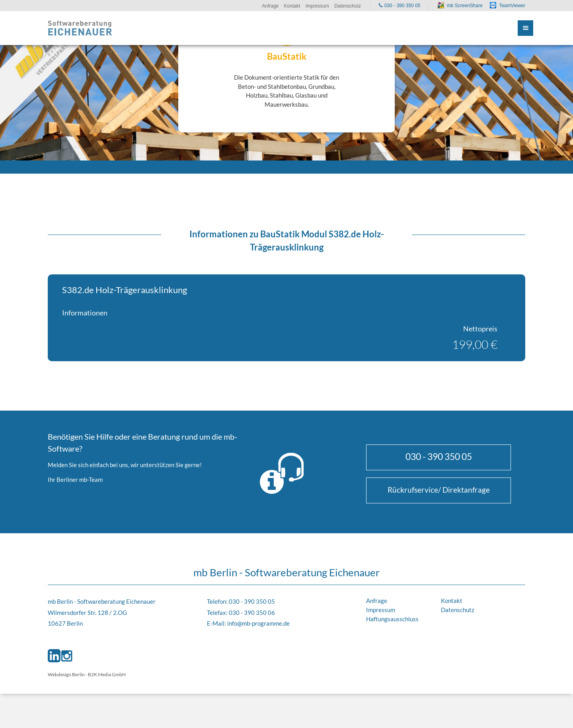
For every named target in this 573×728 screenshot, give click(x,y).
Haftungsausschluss (392, 619)
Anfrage (377, 601)
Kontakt (452, 601)
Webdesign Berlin (66, 674)
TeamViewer (512, 6)
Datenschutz (458, 610)
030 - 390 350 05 (439, 456)
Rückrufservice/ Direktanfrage (439, 490)
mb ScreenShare (465, 6)
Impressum (381, 610)
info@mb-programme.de (258, 623)
